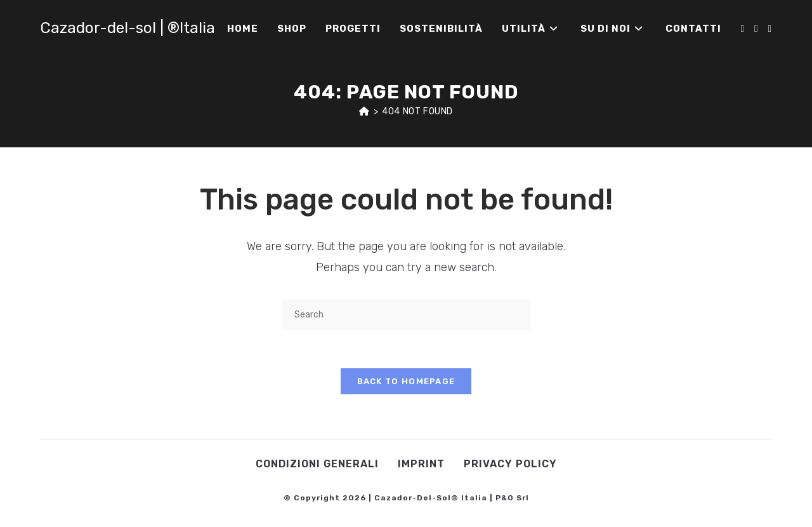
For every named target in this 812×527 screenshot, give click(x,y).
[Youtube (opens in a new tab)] (770, 29)
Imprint (421, 464)
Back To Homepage (406, 381)
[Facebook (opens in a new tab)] (743, 29)
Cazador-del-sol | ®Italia (128, 28)
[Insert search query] (406, 315)
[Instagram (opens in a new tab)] (756, 29)
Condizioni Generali (317, 464)
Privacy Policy (510, 464)
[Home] (364, 111)
